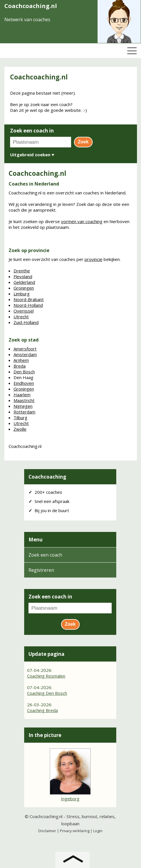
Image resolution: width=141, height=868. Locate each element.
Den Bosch (24, 372)
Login (98, 831)
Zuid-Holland (26, 322)
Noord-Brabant (29, 299)
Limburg (22, 294)
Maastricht (24, 400)
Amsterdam (25, 354)
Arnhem (21, 360)
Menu (36, 540)
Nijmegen (23, 406)
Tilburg (20, 418)
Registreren (41, 570)
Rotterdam (24, 412)
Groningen (24, 288)
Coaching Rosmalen (46, 676)
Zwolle (20, 429)
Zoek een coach (45, 555)
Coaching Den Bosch (47, 693)
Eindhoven (24, 383)
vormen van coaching (82, 221)
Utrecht (21, 317)
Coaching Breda (42, 710)
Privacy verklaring (75, 831)
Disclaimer (47, 831)
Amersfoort (25, 349)
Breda (20, 366)
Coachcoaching (47, 477)
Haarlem (22, 395)
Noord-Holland (28, 305)
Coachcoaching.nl (46, 816)
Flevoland (23, 276)
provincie (94, 259)
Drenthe (22, 271)
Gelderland (24, 282)
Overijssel (24, 311)
